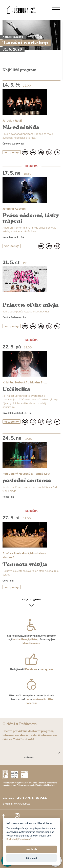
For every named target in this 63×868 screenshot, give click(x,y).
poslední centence (27, 480)
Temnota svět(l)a (25, 564)
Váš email (29, 757)
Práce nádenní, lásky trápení (31, 218)
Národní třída (21, 127)
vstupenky (12, 152)
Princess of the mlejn (31, 304)
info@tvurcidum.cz (20, 804)
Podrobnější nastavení (18, 839)
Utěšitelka (16, 388)
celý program (32, 599)
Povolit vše (32, 849)
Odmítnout (31, 858)
